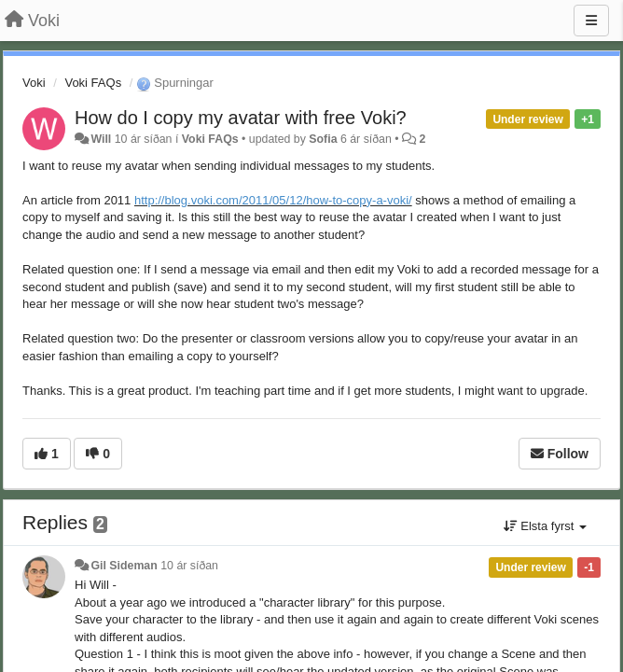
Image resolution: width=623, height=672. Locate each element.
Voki (34, 83)
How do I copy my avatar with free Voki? (241, 118)
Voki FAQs (93, 83)
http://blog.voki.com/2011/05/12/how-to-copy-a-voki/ (273, 200)
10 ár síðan (189, 566)
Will (101, 139)
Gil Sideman (124, 566)
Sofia (323, 139)
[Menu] (591, 21)
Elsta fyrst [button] (545, 526)
